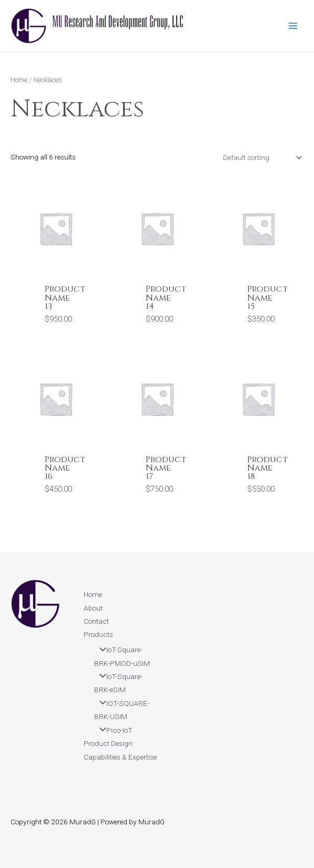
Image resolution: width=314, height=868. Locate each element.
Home (19, 80)
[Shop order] (261, 157)
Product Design (108, 743)
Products (98, 634)
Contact (96, 621)
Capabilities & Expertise (120, 757)
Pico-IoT (113, 730)
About (93, 608)
